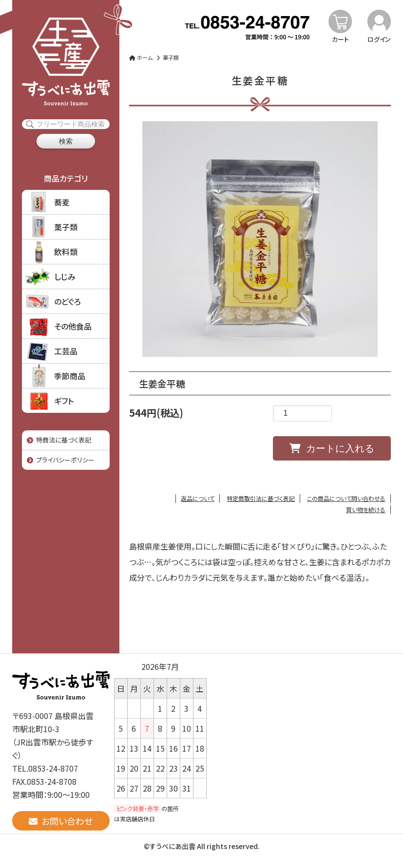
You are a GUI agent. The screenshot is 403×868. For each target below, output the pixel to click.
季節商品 (70, 376)
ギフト (64, 401)
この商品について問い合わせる (346, 498)
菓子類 (66, 227)
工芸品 (66, 351)
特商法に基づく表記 (59, 440)
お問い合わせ (61, 821)
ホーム (141, 57)
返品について (198, 498)
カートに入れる (332, 448)
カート (340, 39)
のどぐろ (67, 301)
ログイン (379, 39)
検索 (66, 141)
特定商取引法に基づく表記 (261, 498)
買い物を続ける (366, 509)
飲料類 (66, 252)
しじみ (65, 277)
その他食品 (73, 326)
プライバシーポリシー (61, 460)
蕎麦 (62, 202)
